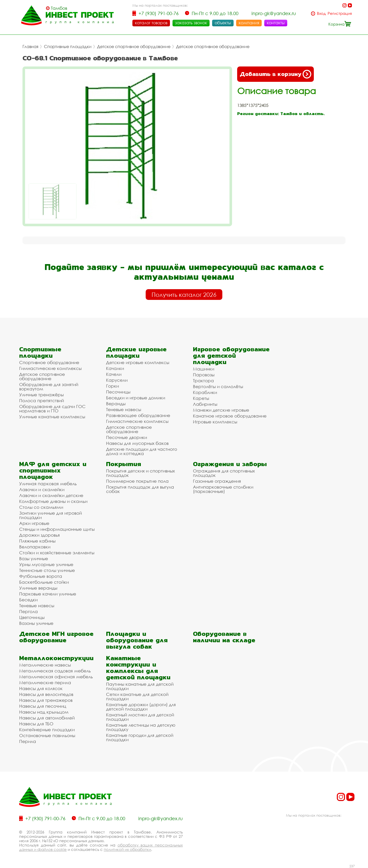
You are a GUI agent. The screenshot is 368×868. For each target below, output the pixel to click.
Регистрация (340, 13)
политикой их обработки (127, 849)
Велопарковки (35, 547)
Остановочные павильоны (47, 735)
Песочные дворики (126, 437)
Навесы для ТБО (36, 724)
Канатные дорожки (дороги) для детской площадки (141, 707)
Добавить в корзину (275, 74)
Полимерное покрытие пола (137, 481)
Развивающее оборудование (138, 415)
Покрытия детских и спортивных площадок (140, 473)
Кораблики (205, 392)
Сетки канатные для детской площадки (137, 696)
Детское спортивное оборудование (134, 47)
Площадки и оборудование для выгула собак (137, 640)
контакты (276, 23)
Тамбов (59, 8)
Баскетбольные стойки (44, 582)
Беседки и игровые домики (136, 398)
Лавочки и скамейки (42, 489)
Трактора (203, 381)
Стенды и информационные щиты (57, 529)
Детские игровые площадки (136, 352)
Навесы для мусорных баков (137, 443)
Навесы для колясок (41, 688)
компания (249, 23)
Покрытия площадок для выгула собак (140, 489)
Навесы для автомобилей (47, 718)
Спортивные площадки (68, 47)
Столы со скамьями (41, 507)
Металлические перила (45, 683)
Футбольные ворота (41, 576)
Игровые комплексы (215, 422)
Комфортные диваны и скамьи (53, 501)
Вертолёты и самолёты (218, 386)
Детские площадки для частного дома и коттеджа (142, 451)
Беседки (28, 600)
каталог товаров (151, 23)
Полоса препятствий (42, 401)
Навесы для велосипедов (46, 694)
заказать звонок (191, 23)
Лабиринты (205, 404)
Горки (112, 386)
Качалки (115, 368)
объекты (223, 23)
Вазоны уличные (36, 623)
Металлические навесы (45, 665)
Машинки (204, 369)
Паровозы (204, 375)
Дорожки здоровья (39, 535)
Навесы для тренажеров (46, 700)
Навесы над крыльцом (44, 712)
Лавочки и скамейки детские (51, 495)
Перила (28, 741)
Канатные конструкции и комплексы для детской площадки (138, 668)
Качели (114, 374)
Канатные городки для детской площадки (140, 737)
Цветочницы (32, 617)
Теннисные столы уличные (47, 570)
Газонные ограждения (217, 481)
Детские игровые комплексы (138, 362)
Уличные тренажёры (41, 395)
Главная (30, 47)
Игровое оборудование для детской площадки (231, 356)
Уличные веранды (38, 588)
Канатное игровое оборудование (230, 416)
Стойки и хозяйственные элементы (57, 553)
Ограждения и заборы (230, 464)
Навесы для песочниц (43, 706)
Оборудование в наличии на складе (224, 637)
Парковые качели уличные (48, 594)
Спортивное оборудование (49, 362)
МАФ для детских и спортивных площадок (53, 470)
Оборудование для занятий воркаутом (49, 387)
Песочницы (118, 392)
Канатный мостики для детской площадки (140, 717)
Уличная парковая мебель (48, 484)
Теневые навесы (124, 409)
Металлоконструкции (56, 658)
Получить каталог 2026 (184, 295)
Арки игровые (34, 523)
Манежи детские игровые (221, 410)
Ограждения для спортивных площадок (224, 473)
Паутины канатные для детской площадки (140, 686)
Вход (321, 13)
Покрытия (124, 464)
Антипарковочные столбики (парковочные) (223, 489)
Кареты (201, 398)
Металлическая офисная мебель (56, 677)
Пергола (28, 611)
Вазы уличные (34, 559)
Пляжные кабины (37, 541)
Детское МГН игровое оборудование (56, 637)
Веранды (116, 404)
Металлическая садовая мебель (55, 671)
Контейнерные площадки (47, 730)
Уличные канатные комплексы (52, 417)
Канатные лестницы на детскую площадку (141, 727)
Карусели (117, 380)
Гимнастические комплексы (50, 368)
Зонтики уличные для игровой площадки (50, 515)
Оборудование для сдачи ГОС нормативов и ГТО (52, 409)
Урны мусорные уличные (46, 564)
